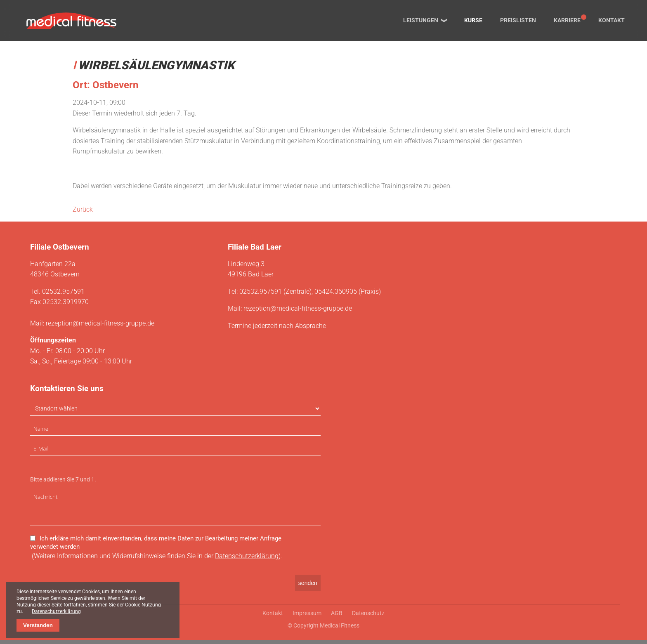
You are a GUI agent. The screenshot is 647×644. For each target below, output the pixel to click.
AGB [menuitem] (337, 617)
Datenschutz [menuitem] (368, 617)
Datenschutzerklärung (247, 560)
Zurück (83, 209)
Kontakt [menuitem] (612, 20)
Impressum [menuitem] (307, 617)
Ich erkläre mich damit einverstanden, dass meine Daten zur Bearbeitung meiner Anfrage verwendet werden (156, 546)
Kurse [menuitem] (473, 20)
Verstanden (38, 625)
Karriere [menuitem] (567, 20)
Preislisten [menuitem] (518, 20)
